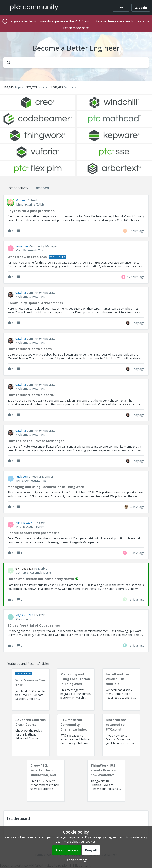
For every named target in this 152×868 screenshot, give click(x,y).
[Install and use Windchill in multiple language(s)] (121, 690)
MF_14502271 (24, 523)
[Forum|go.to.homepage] (34, 8)
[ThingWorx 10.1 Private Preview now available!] (106, 781)
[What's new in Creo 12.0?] (31, 690)
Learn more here (76, 28)
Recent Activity (17, 188)
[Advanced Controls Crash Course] (31, 735)
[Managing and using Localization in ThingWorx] (76, 690)
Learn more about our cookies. (76, 841)
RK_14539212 (24, 615)
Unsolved (42, 188)
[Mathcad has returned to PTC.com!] (121, 735)
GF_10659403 (24, 569)
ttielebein (22, 477)
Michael (20, 200)
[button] (76, 860)
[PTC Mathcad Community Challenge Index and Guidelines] (76, 735)
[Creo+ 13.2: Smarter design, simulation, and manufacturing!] (46, 781)
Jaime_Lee (22, 246)
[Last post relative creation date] (136, 231)
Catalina (21, 293)
